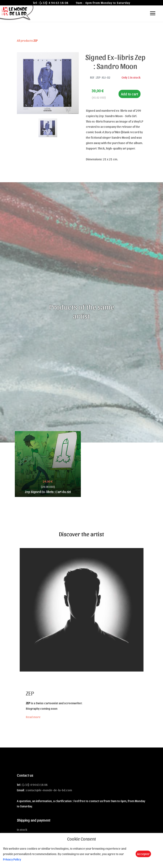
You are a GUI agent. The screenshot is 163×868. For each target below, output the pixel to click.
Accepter (143, 854)
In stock (22, 829)
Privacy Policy (12, 859)
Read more (33, 717)
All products (27, 40)
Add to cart (130, 94)
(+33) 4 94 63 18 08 (54, 3)
